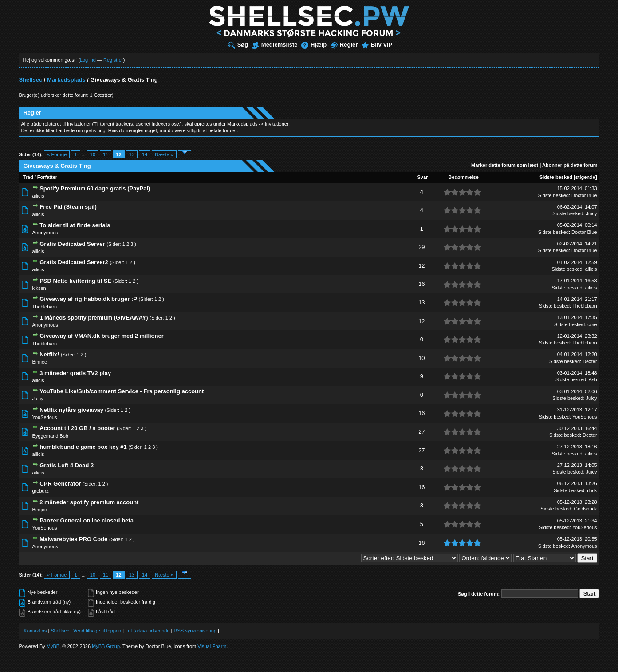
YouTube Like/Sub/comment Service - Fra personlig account (122, 391)
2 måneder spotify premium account (89, 502)
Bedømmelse (463, 177)
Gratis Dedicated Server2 (74, 262)
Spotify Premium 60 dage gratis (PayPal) (95, 188)
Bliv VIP (377, 45)
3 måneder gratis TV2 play (75, 373)
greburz (41, 491)
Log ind (88, 60)
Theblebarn (45, 307)
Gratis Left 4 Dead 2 (67, 465)
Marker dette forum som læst (505, 165)
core (592, 324)
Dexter (590, 361)
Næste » (164, 154)
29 (421, 247)
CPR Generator (60, 484)
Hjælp (314, 45)
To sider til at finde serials (75, 225)
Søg (238, 45)
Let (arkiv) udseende (147, 631)
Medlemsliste (275, 45)
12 (421, 266)
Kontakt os (35, 631)
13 (132, 154)
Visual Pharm (212, 646)
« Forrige (57, 154)
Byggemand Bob (50, 436)
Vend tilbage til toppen (97, 631)
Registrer (113, 60)
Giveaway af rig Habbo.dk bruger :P (88, 299)
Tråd (28, 177)
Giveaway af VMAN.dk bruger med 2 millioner (102, 336)
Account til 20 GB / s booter (77, 428)
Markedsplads (66, 80)
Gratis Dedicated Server (72, 244)
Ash (593, 379)
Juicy (592, 213)
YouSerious (45, 417)
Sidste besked (556, 177)
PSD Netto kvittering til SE (75, 281)
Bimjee (40, 362)
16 (421, 284)
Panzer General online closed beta (87, 520)
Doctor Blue (584, 195)
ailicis (38, 196)
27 (421, 432)
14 (145, 154)
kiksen (39, 288)
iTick (592, 490)
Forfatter (47, 177)
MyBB (53, 646)
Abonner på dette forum (570, 165)
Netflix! (49, 354)
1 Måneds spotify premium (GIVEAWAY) (94, 318)
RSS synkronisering (195, 631)
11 (106, 154)
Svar (422, 177)
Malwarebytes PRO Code (73, 539)
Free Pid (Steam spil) (68, 207)
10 (93, 154)
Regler (344, 45)
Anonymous (45, 233)
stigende (585, 177)
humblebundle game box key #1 (83, 447)
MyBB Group (106, 646)
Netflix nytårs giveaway (71, 410)
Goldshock (586, 509)
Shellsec (30, 80)
